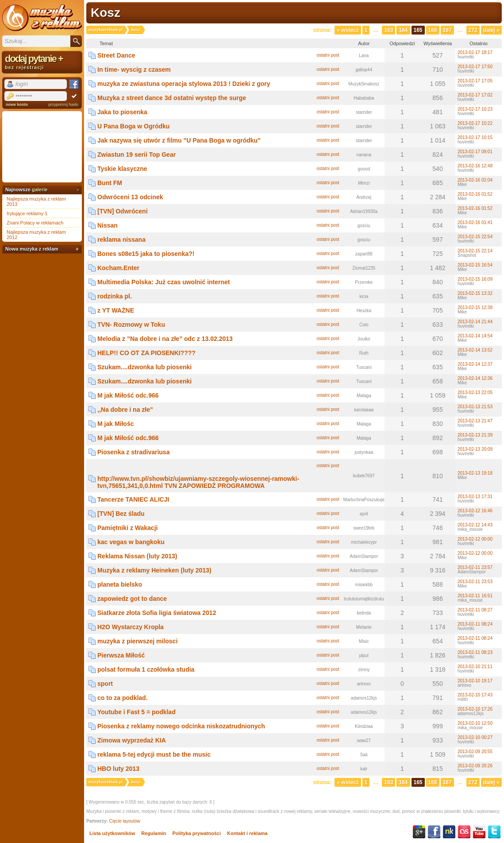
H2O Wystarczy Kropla (131, 627)
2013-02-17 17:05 (475, 81)
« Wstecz (348, 30)
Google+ (419, 832)
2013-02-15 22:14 (475, 251)
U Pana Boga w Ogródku (133, 126)
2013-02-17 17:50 (475, 67)
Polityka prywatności (197, 833)
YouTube (479, 832)
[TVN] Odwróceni (123, 211)
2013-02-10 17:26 (475, 709)
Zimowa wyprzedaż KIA (132, 740)
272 (473, 30)
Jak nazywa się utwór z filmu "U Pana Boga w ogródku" (179, 140)
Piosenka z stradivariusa (133, 452)
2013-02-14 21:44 (475, 322)
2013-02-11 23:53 (475, 582)
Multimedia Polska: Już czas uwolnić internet (164, 282)
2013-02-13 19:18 (475, 473)
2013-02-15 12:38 (475, 307)
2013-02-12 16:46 (475, 511)
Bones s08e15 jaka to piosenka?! (146, 254)
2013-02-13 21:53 (475, 407)
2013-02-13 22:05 (475, 392)
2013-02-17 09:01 (475, 152)
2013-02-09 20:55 (475, 752)
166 (433, 30)
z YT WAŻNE (116, 310)
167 (447, 30)
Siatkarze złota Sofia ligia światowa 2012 (157, 613)
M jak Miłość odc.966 (128, 395)
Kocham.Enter (118, 268)
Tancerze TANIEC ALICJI (133, 499)
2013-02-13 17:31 (475, 497)
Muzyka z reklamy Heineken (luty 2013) (154, 570)
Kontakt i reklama (247, 833)
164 (403, 30)
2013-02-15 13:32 (475, 293)
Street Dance (116, 55)
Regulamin (154, 833)
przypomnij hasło (63, 104)
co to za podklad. (123, 698)
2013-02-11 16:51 (475, 596)
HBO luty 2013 (118, 769)
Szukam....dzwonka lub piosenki (144, 367)
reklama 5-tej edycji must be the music (154, 754)
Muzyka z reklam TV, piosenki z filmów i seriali (42, 18)
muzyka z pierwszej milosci (137, 641)
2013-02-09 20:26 (475, 766)
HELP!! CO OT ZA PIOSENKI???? (146, 353)
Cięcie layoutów (125, 821)
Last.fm (464, 832)
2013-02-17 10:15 (475, 137)
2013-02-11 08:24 (475, 624)
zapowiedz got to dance (132, 599)
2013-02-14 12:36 (475, 378)
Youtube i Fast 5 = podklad (137, 712)
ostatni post (328, 55)
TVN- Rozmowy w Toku (131, 325)
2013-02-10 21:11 (475, 667)
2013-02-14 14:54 (475, 336)
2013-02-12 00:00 (475, 539)
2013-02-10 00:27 (475, 737)
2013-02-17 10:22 (475, 123)
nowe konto (17, 104)
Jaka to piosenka (122, 112)
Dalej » (491, 30)
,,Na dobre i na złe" (125, 410)
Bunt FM (110, 183)
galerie (40, 189)
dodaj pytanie (42, 62)
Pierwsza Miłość (121, 655)
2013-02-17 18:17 (475, 52)
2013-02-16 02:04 (475, 180)
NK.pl (449, 832)
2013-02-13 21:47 (475, 421)
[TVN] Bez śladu (121, 514)
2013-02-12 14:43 (475, 525)
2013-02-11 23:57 (475, 567)
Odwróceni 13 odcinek (130, 197)
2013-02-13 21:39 (475, 435)
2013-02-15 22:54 (475, 237)
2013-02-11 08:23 (475, 652)
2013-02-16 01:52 (475, 194)
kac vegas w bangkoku (131, 542)
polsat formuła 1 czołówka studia (146, 669)
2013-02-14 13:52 (475, 350)
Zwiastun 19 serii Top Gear (137, 155)
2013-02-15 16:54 (475, 265)
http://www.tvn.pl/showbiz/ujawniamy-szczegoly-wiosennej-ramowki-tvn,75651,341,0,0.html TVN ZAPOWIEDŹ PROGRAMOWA (198, 482)
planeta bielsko (120, 584)
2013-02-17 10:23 (475, 109)
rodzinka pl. (115, 296)
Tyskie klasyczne (122, 169)
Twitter (494, 832)
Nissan (108, 225)
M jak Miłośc (115, 424)
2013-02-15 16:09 (475, 279)
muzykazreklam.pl (106, 30)
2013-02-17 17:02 (475, 95)
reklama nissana (121, 240)
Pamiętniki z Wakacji (127, 528)
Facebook (434, 832)
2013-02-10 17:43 (475, 695)
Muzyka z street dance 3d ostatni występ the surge (172, 98)
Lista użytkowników (112, 833)
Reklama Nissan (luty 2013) (137, 556)
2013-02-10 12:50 (475, 723)
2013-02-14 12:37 (475, 364)
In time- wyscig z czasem (134, 70)
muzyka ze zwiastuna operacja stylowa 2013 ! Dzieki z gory (184, 84)
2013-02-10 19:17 (475, 681)
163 (389, 30)
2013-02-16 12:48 (475, 166)
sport (105, 684)
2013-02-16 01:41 (475, 222)
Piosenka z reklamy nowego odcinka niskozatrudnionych (181, 726)
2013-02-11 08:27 (475, 610)
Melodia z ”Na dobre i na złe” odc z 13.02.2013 (165, 339)
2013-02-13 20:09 (475, 449)
